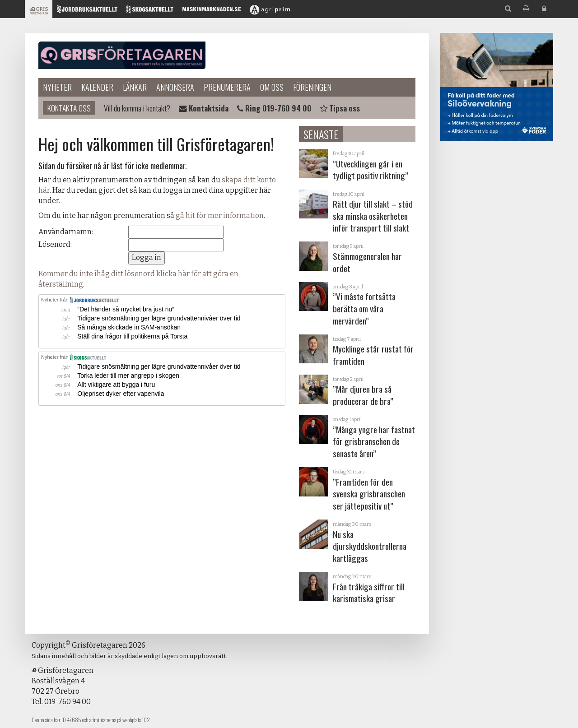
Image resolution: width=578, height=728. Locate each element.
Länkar (135, 87)
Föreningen (312, 87)
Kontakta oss (69, 108)
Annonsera (175, 87)
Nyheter (57, 87)
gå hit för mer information (220, 216)
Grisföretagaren (122, 56)
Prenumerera (227, 87)
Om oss (272, 87)
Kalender (97, 87)
